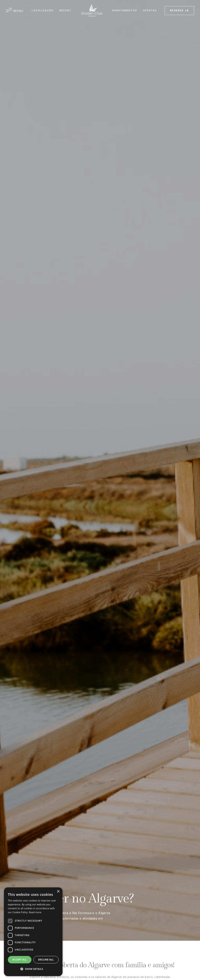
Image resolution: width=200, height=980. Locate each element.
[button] (15, 11)
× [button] (58, 892)
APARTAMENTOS (125, 10)
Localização (43, 10)
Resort (65, 10)
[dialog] (33, 932)
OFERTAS (150, 10)
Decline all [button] (46, 960)
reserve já (179, 10)
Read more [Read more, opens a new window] (35, 912)
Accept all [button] (20, 960)
